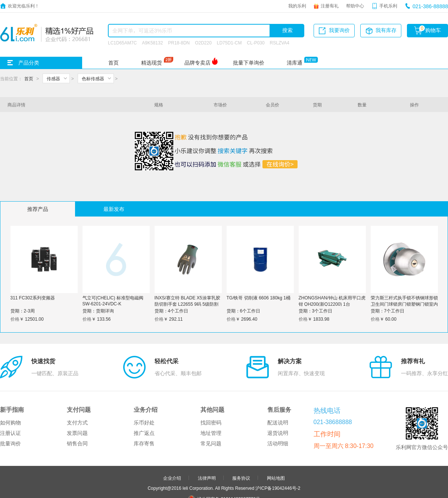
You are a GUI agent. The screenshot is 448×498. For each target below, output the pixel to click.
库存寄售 (144, 408)
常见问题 (211, 408)
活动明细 (278, 408)
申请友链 (241, 475)
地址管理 (211, 398)
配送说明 (278, 387)
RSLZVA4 (280, 43)
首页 (113, 63)
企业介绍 (172, 443)
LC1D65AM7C (122, 43)
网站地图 (276, 443)
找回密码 (211, 387)
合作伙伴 (207, 475)
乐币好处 (144, 387)
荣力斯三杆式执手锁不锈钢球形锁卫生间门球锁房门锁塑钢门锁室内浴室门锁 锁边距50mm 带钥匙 (404, 304)
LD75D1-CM (229, 43)
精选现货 (152, 63)
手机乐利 (388, 6)
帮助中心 (355, 6)
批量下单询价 (249, 63)
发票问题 (77, 398)
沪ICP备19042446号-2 (278, 453)
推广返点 (144, 398)
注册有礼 (330, 6)
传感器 (53, 78)
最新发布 (114, 209)
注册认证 (10, 398)
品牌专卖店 (197, 63)
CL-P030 (256, 43)
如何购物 (10, 387)
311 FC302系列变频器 (33, 298)
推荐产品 (38, 209)
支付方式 (77, 387)
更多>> (253, 485)
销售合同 (77, 408)
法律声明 (207, 443)
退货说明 (278, 398)
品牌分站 (220, 485)
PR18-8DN (179, 43)
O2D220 (203, 43)
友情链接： (192, 485)
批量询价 (10, 408)
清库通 (295, 63)
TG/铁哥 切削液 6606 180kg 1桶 (259, 298)
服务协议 (241, 443)
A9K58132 (152, 43)
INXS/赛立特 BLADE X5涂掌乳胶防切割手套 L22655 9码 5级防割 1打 (187, 304)
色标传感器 (93, 78)
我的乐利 (297, 6)
